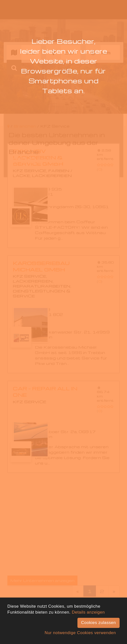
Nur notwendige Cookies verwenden (80, 633)
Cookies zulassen (99, 623)
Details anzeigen (88, 612)
